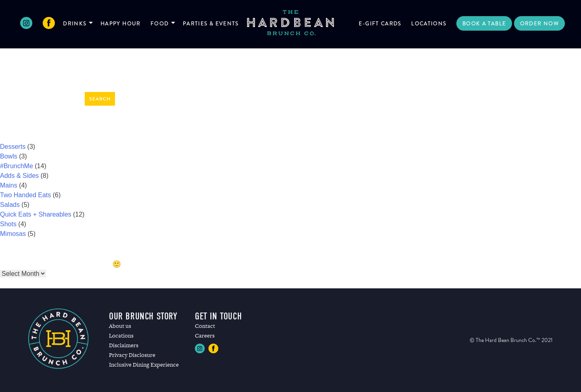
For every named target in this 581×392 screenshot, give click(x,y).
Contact (205, 326)
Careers (205, 336)
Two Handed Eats (25, 195)
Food (160, 23)
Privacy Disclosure (132, 355)
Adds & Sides (19, 176)
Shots (8, 224)
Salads (10, 205)
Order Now (539, 23)
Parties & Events (211, 23)
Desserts (13, 147)
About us (120, 326)
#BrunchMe (17, 166)
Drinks (75, 23)
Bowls (9, 156)
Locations (429, 23)
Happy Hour (121, 23)
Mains (9, 185)
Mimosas (13, 234)
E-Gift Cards (380, 23)
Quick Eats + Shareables (36, 214)
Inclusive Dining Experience (144, 365)
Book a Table (484, 23)
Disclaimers (124, 345)
